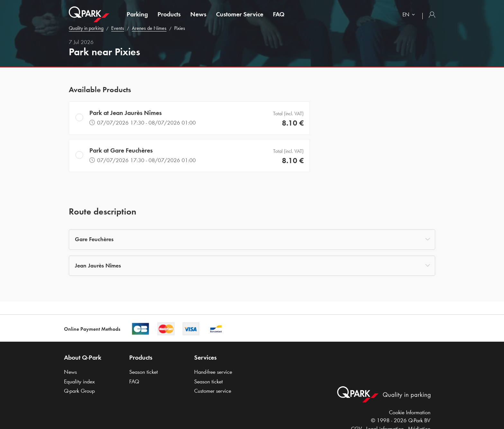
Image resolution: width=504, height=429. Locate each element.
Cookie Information (410, 412)
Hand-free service (213, 372)
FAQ (279, 14)
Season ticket (144, 372)
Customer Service (240, 14)
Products (169, 14)
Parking (137, 14)
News (198, 14)
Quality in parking (86, 28)
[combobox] (410, 15)
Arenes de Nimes (149, 28)
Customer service (213, 391)
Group (79, 391)
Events (118, 28)
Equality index (79, 381)
